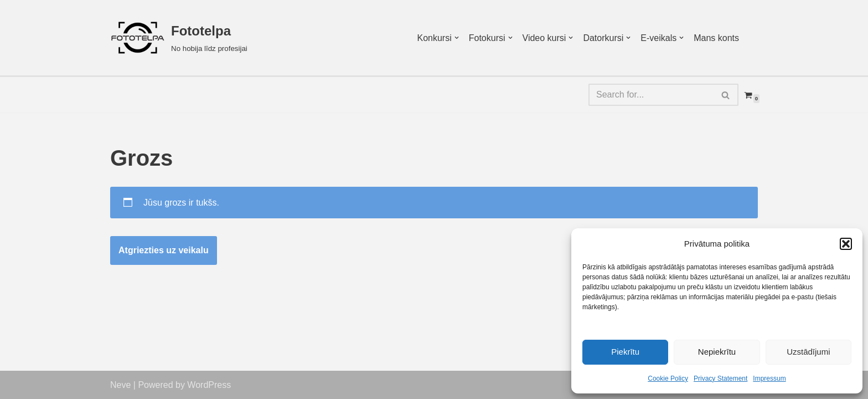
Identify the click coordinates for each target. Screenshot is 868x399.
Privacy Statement (720, 378)
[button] (846, 244)
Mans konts (716, 38)
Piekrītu (625, 352)
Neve (120, 385)
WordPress (209, 385)
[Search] (651, 95)
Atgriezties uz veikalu (164, 250)
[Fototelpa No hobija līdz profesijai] (179, 38)
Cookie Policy (668, 378)
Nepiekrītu (717, 352)
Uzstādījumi (808, 352)
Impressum (769, 378)
